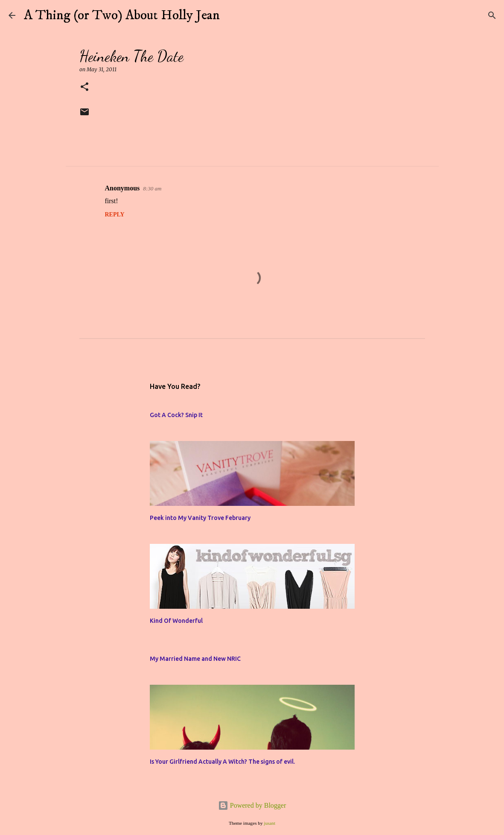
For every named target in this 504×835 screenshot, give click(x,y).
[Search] (232, 15)
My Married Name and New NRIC (195, 659)
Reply (115, 215)
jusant (269, 823)
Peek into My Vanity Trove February (200, 518)
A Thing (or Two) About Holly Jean (122, 15)
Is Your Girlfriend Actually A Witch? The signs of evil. (222, 762)
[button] (84, 87)
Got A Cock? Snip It (176, 415)
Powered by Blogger (252, 805)
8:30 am (152, 188)
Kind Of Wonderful (176, 621)
